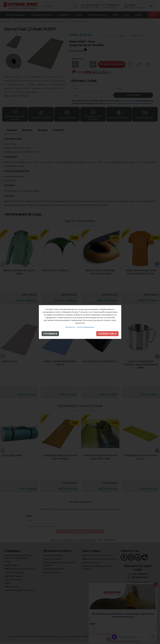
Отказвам (50, 334)
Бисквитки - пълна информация (80, 327)
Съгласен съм (107, 334)
